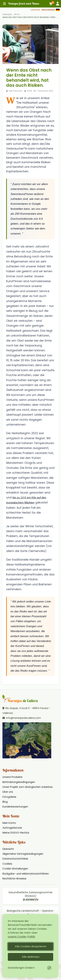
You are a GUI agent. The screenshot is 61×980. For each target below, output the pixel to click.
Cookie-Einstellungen (15, 869)
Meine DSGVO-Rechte (16, 833)
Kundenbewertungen (15, 807)
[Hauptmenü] (4, 4)
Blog (17, 14)
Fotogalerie (9, 797)
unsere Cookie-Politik (21, 937)
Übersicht (8, 849)
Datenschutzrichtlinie (15, 859)
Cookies (7, 864)
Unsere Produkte (12, 777)
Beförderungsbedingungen (19, 782)
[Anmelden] (58, 4)
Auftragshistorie (12, 828)
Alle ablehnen (31, 957)
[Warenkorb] (51, 4)
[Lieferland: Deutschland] (45, 10)
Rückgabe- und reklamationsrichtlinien (26, 874)
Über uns (8, 792)
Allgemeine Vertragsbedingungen (23, 854)
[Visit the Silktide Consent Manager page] (49, 968)
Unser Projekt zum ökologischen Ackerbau (28, 787)
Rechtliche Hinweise (14, 879)
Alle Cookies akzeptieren (31, 946)
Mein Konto (9, 823)
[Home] (7, 15)
